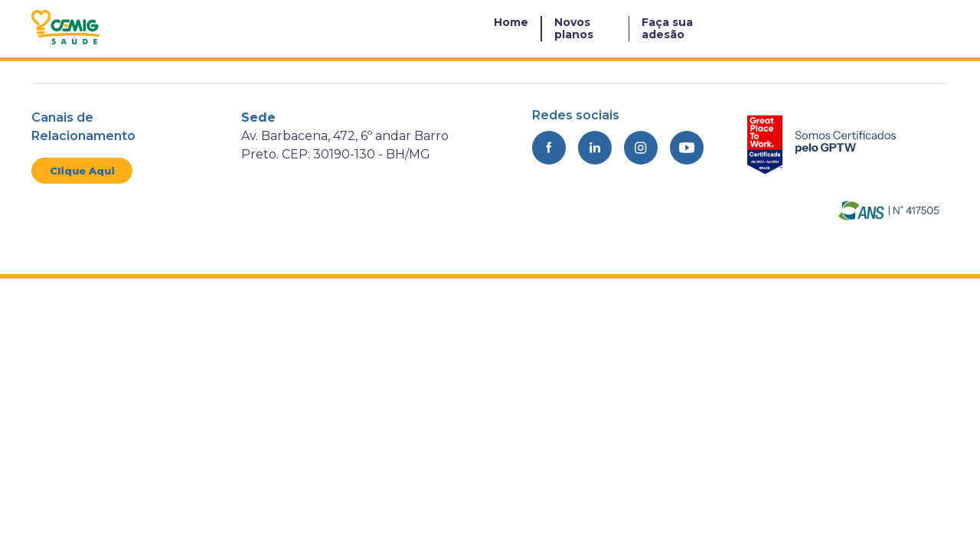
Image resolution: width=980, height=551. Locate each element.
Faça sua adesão (667, 28)
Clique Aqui (82, 171)
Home (511, 23)
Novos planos (574, 28)
